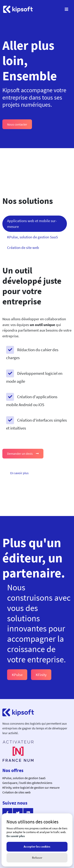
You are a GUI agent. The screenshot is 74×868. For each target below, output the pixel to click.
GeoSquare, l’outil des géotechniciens (27, 783)
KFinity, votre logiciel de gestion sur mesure (31, 787)
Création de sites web (16, 792)
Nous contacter (17, 124)
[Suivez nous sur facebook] (7, 813)
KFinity (41, 675)
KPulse (17, 675)
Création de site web (23, 247)
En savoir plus (19, 473)
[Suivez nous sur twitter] (18, 813)
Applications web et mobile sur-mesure (32, 224)
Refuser (37, 858)
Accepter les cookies (37, 846)
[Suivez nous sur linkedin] (28, 813)
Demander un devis (23, 454)
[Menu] (67, 9)
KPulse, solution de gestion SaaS (32, 237)
